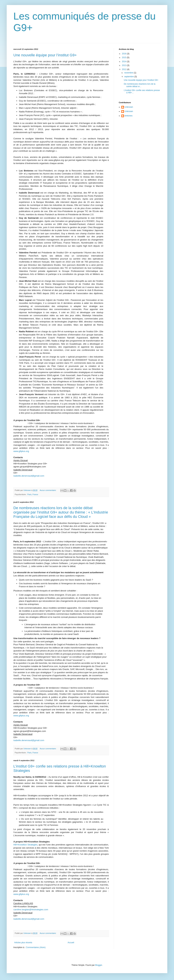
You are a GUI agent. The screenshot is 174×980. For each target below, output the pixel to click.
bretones (129, 116)
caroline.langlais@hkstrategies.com (31, 910)
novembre (129, 73)
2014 (124, 62)
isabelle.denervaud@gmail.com (29, 476)
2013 (124, 65)
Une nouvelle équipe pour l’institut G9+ (45, 55)
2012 (124, 69)
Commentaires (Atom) (36, 947)
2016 (124, 54)
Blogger (99, 965)
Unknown (129, 107)
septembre (129, 77)
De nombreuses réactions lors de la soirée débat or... (140, 85)
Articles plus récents (23, 943)
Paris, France (33, 494)
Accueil (71, 943)
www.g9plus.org (21, 451)
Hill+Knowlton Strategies (25, 845)
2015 (124, 58)
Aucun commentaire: (48, 490)
